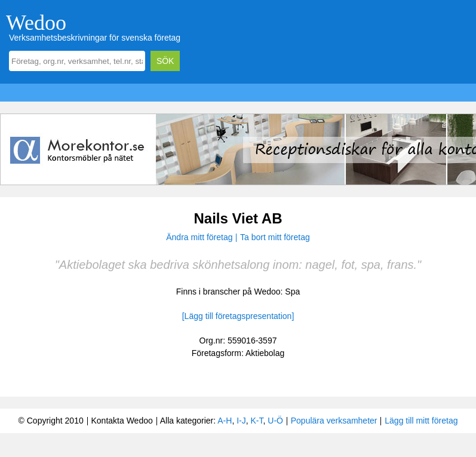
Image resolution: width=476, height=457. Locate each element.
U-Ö (275, 421)
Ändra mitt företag (199, 237)
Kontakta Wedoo (122, 421)
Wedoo (36, 23)
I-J (241, 421)
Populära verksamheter (334, 421)
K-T (257, 421)
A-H (225, 421)
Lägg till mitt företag (421, 421)
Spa (292, 292)
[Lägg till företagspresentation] (238, 316)
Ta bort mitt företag (275, 237)
